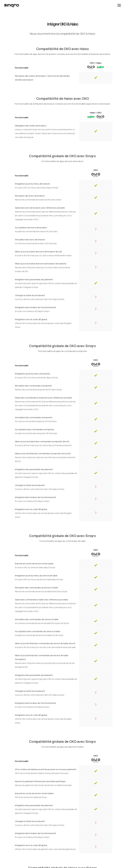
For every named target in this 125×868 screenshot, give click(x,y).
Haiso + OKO (96, 113)
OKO (96, 170)
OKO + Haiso (96, 63)
